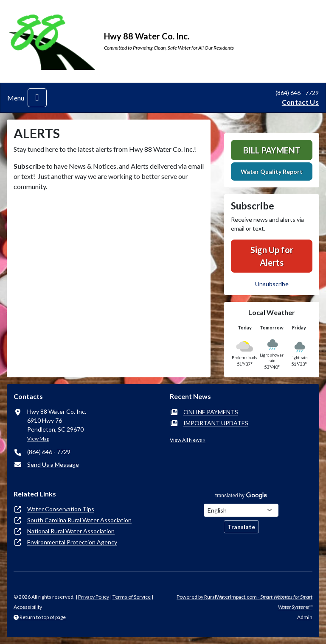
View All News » (188, 440)
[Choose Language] (241, 510)
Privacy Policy (94, 597)
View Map (38, 439)
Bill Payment (272, 150)
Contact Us (300, 102)
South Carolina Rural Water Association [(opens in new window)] (79, 520)
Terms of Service (132, 597)
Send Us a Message (53, 464)
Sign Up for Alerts (272, 256)
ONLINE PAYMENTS (211, 412)
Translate (241, 527)
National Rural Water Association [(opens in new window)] (71, 531)
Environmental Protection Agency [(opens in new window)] (72, 542)
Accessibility (28, 607)
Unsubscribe (272, 284)
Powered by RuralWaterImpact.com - (244, 602)
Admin (305, 617)
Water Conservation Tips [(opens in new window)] (61, 509)
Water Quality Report (272, 171)
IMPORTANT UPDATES (216, 423)
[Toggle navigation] (37, 98)
